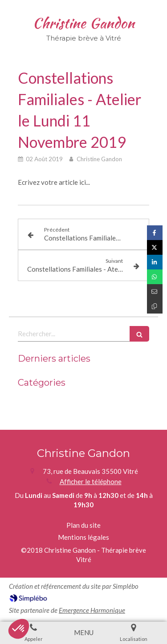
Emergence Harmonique (92, 610)
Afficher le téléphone (91, 481)
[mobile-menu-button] (84, 633)
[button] (19, 629)
